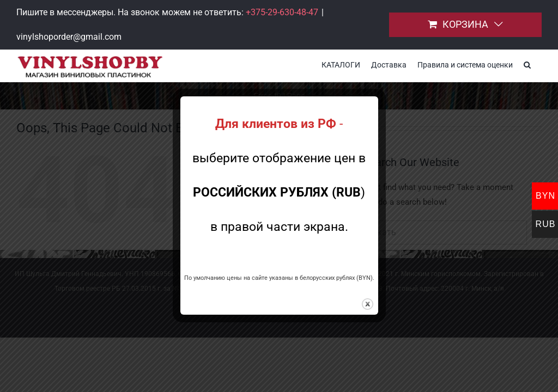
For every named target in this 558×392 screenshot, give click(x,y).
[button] (527, 64)
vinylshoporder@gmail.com (69, 37)
